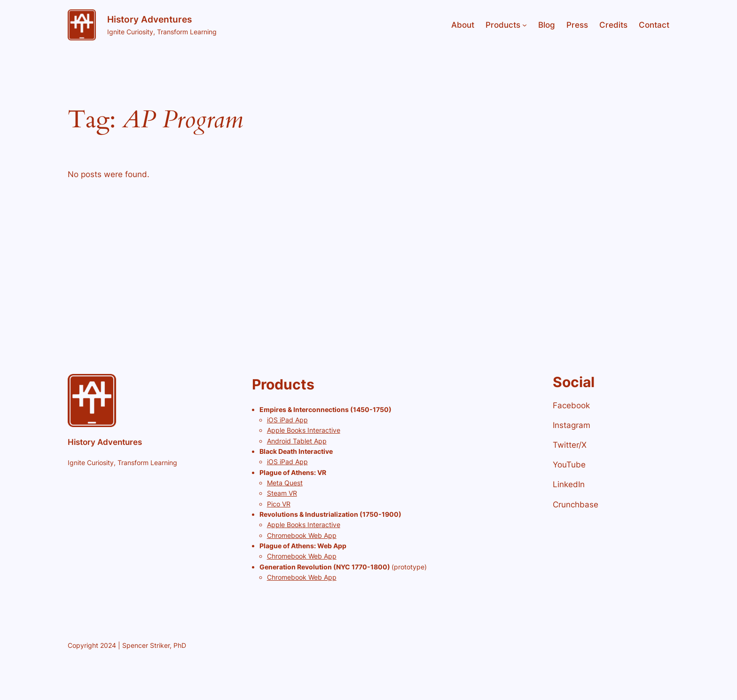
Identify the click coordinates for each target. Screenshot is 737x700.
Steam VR (282, 493)
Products (503, 25)
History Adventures (149, 19)
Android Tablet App (297, 441)
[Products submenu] (525, 25)
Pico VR (279, 504)
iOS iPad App (287, 420)
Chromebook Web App (302, 535)
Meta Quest (285, 483)
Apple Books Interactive (304, 430)
